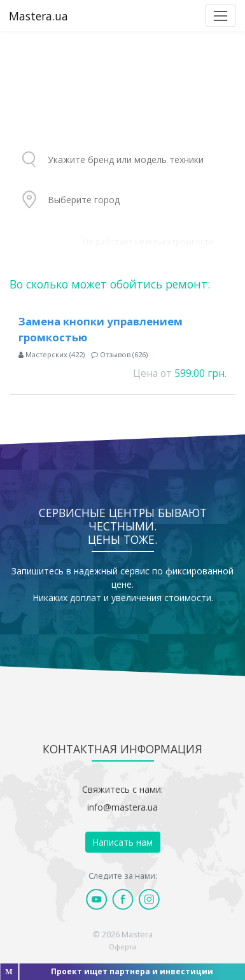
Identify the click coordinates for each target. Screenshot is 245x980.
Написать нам (122, 842)
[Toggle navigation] (220, 16)
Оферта (122, 947)
